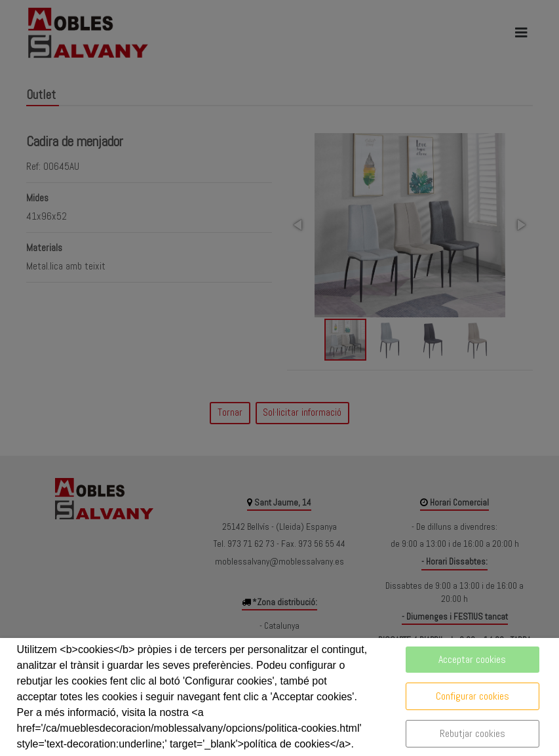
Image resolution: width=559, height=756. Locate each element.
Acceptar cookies (472, 659)
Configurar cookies (472, 696)
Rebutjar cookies (472, 733)
